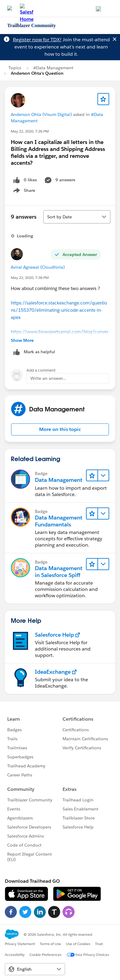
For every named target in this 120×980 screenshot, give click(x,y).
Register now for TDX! (37, 40)
